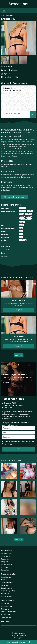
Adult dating (5, 615)
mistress (29, 217)
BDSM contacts (7, 564)
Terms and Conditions (21, 442)
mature (21, 214)
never (21, 231)
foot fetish (22, 219)
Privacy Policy (7, 444)
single (21, 228)
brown (21, 234)
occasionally (23, 240)
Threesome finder (7, 583)
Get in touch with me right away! (15, 197)
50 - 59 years (6, 249)
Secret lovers (6, 556)
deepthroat (28, 214)
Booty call (5, 562)
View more (19, 355)
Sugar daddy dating (8, 591)
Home (3, 15)
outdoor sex (22, 211)
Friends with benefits (8, 612)
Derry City (5, 257)
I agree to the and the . (18, 443)
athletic (21, 225)
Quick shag (5, 585)
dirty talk (29, 219)
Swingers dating (7, 617)
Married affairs (6, 596)
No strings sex (6, 553)
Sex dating (5, 570)
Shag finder (5, 594)
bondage (22, 217)
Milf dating (5, 609)
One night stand (7, 588)
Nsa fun (4, 580)
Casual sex (10, 15)
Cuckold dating (6, 606)
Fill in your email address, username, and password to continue (18, 426)
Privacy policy (19, 638)
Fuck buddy (5, 567)
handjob (30, 211)
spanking (22, 222)
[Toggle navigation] (4, 11)
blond (21, 237)
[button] (18, 38)
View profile (19, 310)
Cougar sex (5, 604)
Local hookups (6, 577)
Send (33, 114)
